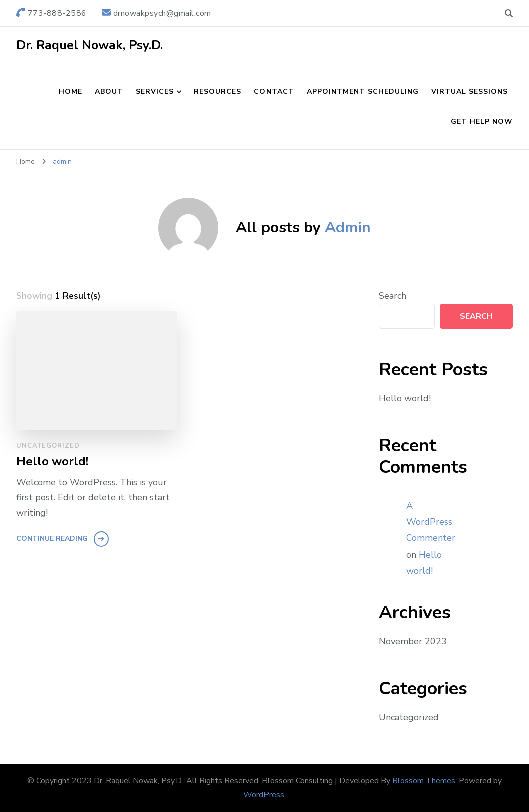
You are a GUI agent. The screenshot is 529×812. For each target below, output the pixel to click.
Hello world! (52, 462)
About (109, 91)
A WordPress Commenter (431, 522)
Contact (274, 91)
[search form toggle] (509, 13)
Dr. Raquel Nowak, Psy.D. (89, 45)
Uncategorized (48, 446)
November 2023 (413, 641)
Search (392, 296)
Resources (218, 91)
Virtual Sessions (470, 91)
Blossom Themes (424, 781)
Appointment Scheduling (363, 91)
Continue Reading (52, 539)
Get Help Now (482, 121)
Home (70, 91)
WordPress (264, 795)
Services (155, 91)
